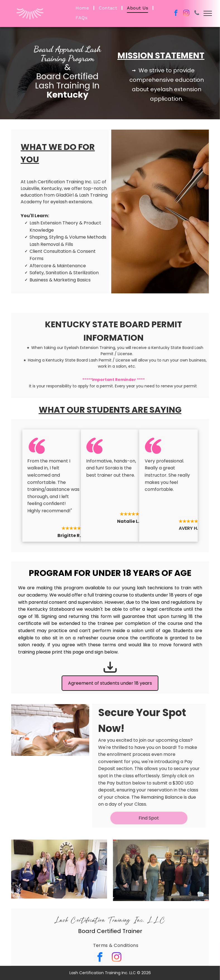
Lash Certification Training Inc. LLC (110, 920)
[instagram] (186, 14)
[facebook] (176, 14)
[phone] (197, 14)
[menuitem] (83, 8)
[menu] (208, 13)
